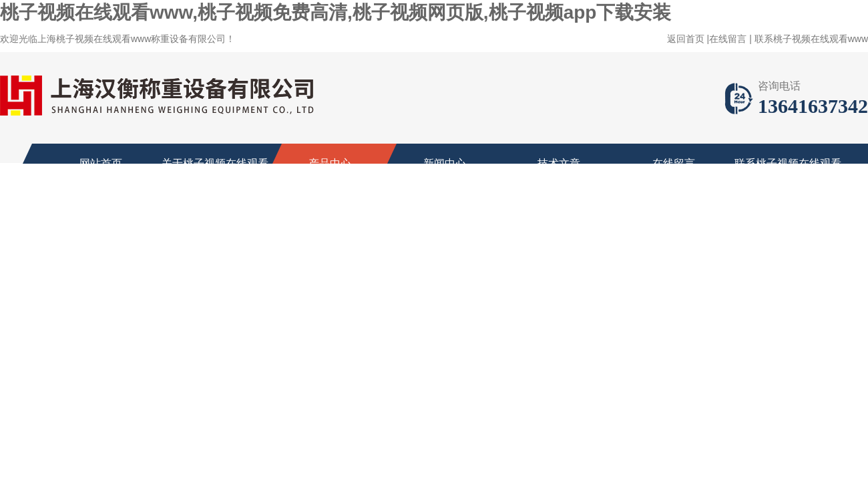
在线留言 (728, 39)
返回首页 (686, 39)
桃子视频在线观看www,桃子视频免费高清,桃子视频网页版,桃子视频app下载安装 (336, 12)
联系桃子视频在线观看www (811, 39)
